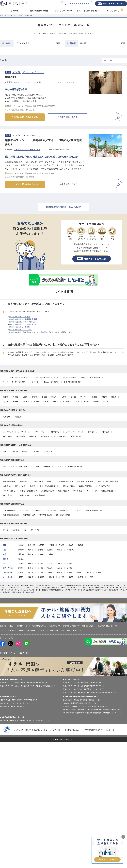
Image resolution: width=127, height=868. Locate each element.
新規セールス (95, 377)
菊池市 (73, 397)
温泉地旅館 (20, 436)
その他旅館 (45, 436)
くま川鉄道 (78, 510)
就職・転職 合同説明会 (39, 11)
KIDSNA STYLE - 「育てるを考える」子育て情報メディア (19, 700)
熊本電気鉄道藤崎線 (11, 515)
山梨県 (60, 568)
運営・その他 (76, 436)
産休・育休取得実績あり (49, 486)
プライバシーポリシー (8, 631)
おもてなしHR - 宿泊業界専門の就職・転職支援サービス (82, 700)
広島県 (21, 573)
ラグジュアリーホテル (74, 432)
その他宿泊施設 (60, 436)
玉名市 (54, 397)
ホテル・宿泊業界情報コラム (88, 11)
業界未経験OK (25, 495)
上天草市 (94, 397)
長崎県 (52, 577)
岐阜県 (40, 554)
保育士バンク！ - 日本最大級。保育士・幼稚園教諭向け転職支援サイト (24, 683)
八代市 (15, 397)
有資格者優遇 (40, 495)
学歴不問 (23, 482)
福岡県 (21, 577)
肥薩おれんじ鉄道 (63, 515)
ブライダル (59, 467)
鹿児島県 (41, 577)
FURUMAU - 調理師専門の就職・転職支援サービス (80, 703)
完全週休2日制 (104, 486)
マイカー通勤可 (9, 491)
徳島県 (89, 573)
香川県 (79, 573)
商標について (66, 631)
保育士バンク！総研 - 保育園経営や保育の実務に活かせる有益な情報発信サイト (90, 692)
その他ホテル (93, 432)
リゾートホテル (40, 432)
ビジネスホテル (24, 432)
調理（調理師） (25, 467)
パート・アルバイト (32, 530)
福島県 (31, 563)
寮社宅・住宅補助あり (28, 491)
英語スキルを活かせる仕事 (108, 482)
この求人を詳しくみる (67, 117)
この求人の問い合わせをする (25, 117)
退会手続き (32, 631)
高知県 (98, 573)
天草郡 (106, 402)
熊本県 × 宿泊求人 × (20, 317)
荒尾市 (35, 397)
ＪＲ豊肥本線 (51, 510)
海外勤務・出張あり (85, 482)
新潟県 (21, 568)
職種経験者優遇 (107, 491)
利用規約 (22, 631)
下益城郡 (26, 402)
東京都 (21, 545)
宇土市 (83, 397)
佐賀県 (81, 577)
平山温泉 (18, 417)
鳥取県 (60, 573)
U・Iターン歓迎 (37, 482)
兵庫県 (31, 550)
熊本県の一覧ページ (48, 332)
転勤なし (51, 482)
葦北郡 (86, 402)
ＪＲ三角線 (24, 510)
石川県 (40, 568)
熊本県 (10, 16)
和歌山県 (70, 550)
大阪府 (21, 550)
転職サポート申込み (7, 626)
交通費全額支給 (48, 491)
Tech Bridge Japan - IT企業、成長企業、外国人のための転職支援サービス (25, 720)
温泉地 (6, 451)
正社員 (6, 530)
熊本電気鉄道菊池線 (94, 510)
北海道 (21, 559)
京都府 (40, 550)
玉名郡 (36, 402)
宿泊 (5, 467)
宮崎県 (71, 577)
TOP (1, 16)
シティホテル (8, 432)
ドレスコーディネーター (66, 377)
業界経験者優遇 (9, 482)
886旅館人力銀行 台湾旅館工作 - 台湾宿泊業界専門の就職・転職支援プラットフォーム (92, 713)
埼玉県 (42, 545)
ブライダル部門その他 (72, 382)
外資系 (33, 486)
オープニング (92, 491)
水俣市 (44, 397)
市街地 (15, 451)
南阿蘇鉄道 (65, 510)
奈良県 (60, 550)
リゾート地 (48, 451)
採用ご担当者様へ (89, 626)
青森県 (40, 563)
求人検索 (14, 11)
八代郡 (77, 402)
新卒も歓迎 (78, 491)
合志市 (15, 402)
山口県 (40, 573)
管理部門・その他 (75, 467)
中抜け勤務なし (9, 495)
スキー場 (35, 451)
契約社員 (16, 530)
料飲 (13, 467)
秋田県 (69, 563)
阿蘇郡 (56, 402)
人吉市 (25, 397)
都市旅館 (106, 432)
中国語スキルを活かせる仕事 (14, 486)
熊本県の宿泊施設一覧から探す (63, 207)
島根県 (50, 573)
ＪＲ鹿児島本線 (9, 510)
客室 (37, 467)
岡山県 (31, 573)
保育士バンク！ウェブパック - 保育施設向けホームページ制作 (84, 689)
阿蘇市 (114, 397)
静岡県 (31, 554)
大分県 (61, 577)
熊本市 (6, 397)
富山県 (50, 568)
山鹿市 (64, 397)
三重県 (50, 554)
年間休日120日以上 (87, 486)
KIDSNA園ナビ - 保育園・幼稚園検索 (12, 706)
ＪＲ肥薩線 (37, 510)
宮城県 (21, 563)
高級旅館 (33, 436)
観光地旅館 (7, 436)
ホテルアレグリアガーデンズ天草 (27, 82)
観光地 (25, 451)
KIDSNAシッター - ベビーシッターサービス (14, 703)
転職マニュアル (55, 626)
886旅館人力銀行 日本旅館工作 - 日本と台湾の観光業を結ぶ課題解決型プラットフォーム (93, 710)
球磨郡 (96, 402)
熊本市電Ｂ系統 (46, 515)
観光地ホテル (56, 432)
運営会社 (41, 631)
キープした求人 (113, 11)
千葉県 (52, 545)
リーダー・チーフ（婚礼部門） (15, 382)
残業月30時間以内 (66, 482)
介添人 (83, 377)
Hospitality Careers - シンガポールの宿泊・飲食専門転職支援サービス (86, 706)
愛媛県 (69, 573)
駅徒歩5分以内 (69, 486)
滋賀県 (50, 550)
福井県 (69, 568)
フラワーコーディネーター (42, 377)
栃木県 (71, 545)
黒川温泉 (6, 417)
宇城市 (104, 397)
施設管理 (47, 467)
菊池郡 (46, 402)
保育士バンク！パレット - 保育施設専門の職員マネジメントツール (85, 686)
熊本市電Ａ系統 (29, 515)
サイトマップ (78, 631)
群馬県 (81, 545)
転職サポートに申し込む (111, 4)
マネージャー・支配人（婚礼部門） (45, 382)
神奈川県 (32, 545)
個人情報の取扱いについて (107, 626)
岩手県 (50, 563)
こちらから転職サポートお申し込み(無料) (50, 352)
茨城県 (61, 545)
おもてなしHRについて (63, 11)
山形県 (60, 563)
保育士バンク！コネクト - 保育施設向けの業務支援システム (83, 683)
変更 (38, 43)
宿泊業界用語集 (53, 631)
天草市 (6, 402)
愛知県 (21, 554)
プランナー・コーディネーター (15, 377)
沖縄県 (90, 577)
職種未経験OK (63, 491)
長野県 (31, 568)
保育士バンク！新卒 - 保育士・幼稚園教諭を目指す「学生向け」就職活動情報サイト (28, 686)
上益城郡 (66, 402)
